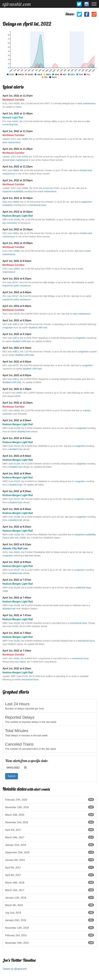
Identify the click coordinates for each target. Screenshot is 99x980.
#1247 (17, 570)
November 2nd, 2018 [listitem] (50, 822)
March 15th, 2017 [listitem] (50, 890)
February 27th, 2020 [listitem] (50, 800)
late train (29, 556)
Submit (12, 776)
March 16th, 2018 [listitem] (50, 882)
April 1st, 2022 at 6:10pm (17, 348)
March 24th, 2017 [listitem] (50, 837)
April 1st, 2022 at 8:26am (17, 509)
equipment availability (13, 191)
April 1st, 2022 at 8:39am (17, 474)
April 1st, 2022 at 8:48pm (17, 292)
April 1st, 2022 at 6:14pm (17, 334)
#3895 (16, 170)
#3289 (25, 139)
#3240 (16, 410)
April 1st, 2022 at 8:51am (17, 438)
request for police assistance (16, 286)
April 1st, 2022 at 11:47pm (18, 96)
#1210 (17, 446)
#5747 (15, 282)
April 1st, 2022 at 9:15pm (17, 279)
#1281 (17, 220)
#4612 (17, 552)
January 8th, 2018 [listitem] (50, 860)
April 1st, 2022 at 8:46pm (17, 306)
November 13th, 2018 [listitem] (50, 807)
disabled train (24, 432)
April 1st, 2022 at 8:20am (17, 527)
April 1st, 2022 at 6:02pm (17, 362)
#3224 (23, 662)
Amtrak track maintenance (15, 160)
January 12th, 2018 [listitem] (50, 897)
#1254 (17, 535)
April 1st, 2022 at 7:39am (17, 633)
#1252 (17, 623)
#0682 (16, 202)
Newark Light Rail (13, 118)
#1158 (17, 428)
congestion (8, 328)
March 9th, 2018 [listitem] (50, 905)
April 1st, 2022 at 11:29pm (18, 149)
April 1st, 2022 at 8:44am (17, 456)
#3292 (16, 103)
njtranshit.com (17, 4)
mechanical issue (38, 205)
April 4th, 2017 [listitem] (50, 875)
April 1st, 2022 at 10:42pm (18, 212)
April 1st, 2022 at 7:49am (17, 598)
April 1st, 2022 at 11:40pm (18, 114)
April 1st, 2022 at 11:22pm (18, 167)
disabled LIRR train (38, 328)
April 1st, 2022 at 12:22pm (18, 403)
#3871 (16, 352)
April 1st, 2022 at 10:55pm (18, 180)
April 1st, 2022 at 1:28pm (17, 389)
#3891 (16, 233)
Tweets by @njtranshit (15, 969)
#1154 (17, 588)
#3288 (25, 188)
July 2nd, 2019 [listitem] (50, 913)
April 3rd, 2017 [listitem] (50, 830)
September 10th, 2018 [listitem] (50, 852)
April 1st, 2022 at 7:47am (17, 615)
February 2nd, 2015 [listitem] (50, 935)
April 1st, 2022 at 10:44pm (18, 198)
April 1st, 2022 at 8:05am (17, 562)
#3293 (25, 157)
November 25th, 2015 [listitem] (50, 943)
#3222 (16, 658)
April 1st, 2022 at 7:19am (17, 651)
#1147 (17, 499)
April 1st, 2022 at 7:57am (17, 580)
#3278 (16, 314)
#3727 (16, 365)
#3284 (16, 269)
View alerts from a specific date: (27, 761)
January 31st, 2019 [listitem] (50, 845)
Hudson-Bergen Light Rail (18, 216)
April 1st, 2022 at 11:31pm (18, 131)
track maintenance (87, 103)
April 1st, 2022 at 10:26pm (18, 229)
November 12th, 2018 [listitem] (50, 928)
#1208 (23, 538)
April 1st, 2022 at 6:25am (17, 668)
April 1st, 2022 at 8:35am (17, 491)
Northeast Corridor (13, 100)
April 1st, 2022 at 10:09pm (18, 243)
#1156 (17, 517)
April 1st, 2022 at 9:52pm (17, 261)
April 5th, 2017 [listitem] (50, 867)
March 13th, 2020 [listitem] (50, 815)
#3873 (16, 324)
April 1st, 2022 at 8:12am (17, 544)
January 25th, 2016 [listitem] (50, 920)
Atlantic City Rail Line (15, 548)
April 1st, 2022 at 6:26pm (17, 320)
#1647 (15, 121)
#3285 (16, 251)
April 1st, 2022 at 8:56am (17, 420)
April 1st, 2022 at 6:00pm (17, 375)
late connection (10, 223)
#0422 (19, 393)
